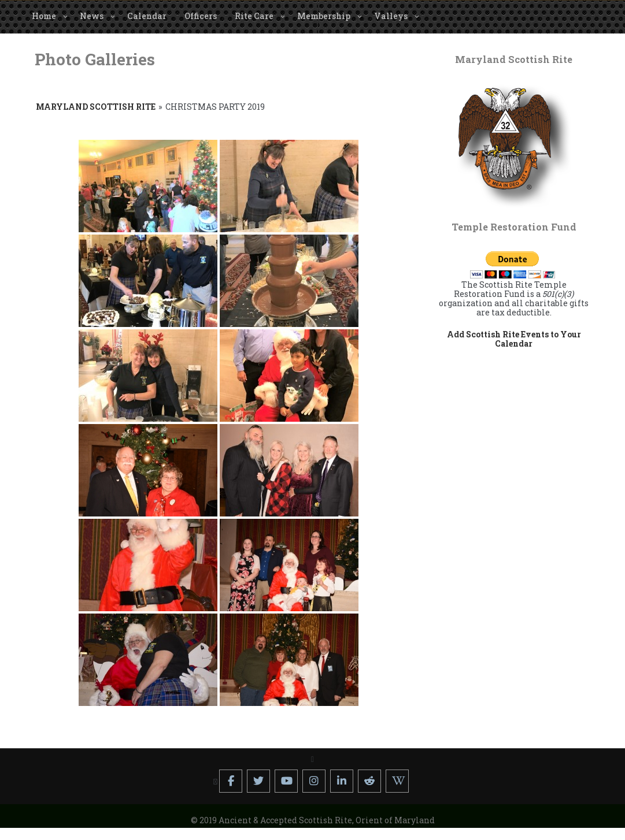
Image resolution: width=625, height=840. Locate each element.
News (92, 16)
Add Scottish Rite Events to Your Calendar (514, 339)
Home (44, 16)
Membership (324, 16)
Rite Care (254, 16)
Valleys (391, 16)
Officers (201, 16)
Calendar (147, 16)
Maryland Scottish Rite (96, 107)
